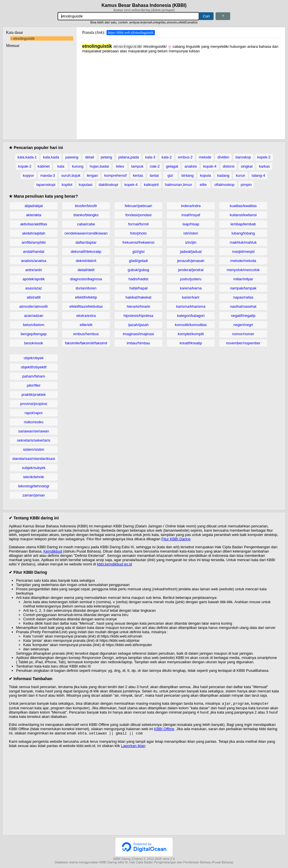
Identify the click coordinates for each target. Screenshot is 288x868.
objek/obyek (34, 358)
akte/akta (34, 215)
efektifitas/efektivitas (86, 306)
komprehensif (115, 175)
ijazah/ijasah (139, 325)
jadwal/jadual (191, 252)
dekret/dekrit (86, 261)
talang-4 (258, 175)
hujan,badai (99, 166)
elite (203, 185)
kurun (241, 175)
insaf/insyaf (191, 215)
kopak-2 (25, 166)
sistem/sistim (33, 449)
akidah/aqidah (34, 233)
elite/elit (86, 325)
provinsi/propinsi (34, 404)
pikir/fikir (34, 385)
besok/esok (34, 343)
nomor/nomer (243, 334)
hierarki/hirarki (139, 306)
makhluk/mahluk (243, 242)
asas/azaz (34, 288)
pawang (72, 157)
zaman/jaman (33, 495)
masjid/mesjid (243, 252)
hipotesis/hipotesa (138, 316)
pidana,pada (129, 157)
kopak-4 (210, 166)
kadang (223, 175)
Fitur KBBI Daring (176, 539)
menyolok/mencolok (243, 270)
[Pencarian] (128, 16)
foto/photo (139, 233)
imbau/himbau (139, 343)
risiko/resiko (34, 422)
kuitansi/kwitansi (243, 215)
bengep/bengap (33, 334)
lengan (92, 175)
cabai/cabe (86, 224)
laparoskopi (46, 185)
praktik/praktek (34, 395)
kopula (205, 175)
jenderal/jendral (191, 270)
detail (89, 157)
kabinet (44, 166)
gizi (170, 175)
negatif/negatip (243, 316)
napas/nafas (243, 297)
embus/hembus (86, 334)
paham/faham (34, 376)
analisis (191, 166)
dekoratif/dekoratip (86, 252)
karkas (264, 166)
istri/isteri (191, 233)
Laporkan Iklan (133, 747)
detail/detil (86, 270)
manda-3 (48, 175)
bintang (188, 175)
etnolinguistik (24, 38)
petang (106, 157)
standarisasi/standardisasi (34, 459)
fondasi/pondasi (138, 215)
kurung (78, 166)
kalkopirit (151, 185)
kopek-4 (131, 185)
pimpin (246, 185)
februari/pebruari (138, 206)
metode (205, 157)
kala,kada (51, 157)
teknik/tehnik (33, 477)
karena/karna (191, 288)
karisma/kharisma (191, 306)
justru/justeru (191, 279)
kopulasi (86, 185)
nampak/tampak (243, 288)
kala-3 (150, 157)
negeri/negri (243, 325)
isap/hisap (191, 224)
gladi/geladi (139, 261)
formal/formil (139, 224)
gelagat (172, 166)
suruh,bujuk (71, 175)
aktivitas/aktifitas (34, 224)
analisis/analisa (33, 261)
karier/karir (191, 297)
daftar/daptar (86, 242)
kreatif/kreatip (191, 343)
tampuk (137, 166)
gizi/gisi (138, 252)
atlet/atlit (33, 297)
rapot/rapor (34, 413)
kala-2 (166, 157)
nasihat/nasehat (243, 306)
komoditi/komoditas (191, 325)
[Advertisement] (181, 93)
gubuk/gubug (138, 270)
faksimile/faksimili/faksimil (86, 343)
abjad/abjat (34, 206)
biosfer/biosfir (86, 206)
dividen (223, 157)
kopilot (67, 185)
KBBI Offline (164, 729)
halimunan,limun (178, 185)
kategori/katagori (191, 316)
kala (61, 166)
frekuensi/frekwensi (138, 242)
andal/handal (33, 252)
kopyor (28, 175)
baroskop (243, 157)
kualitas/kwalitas (243, 206)
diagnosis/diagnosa (86, 279)
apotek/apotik (34, 279)
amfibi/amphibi (34, 242)
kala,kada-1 (27, 157)
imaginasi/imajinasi (138, 334)
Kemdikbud (53, 551)
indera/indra (191, 206)
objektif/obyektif (34, 367)
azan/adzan (34, 316)
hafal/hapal (139, 288)
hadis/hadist (138, 279)
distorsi (229, 166)
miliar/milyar (243, 279)
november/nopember (243, 343)
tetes (120, 166)
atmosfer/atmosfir (33, 306)
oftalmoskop (224, 185)
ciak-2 (155, 166)
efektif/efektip (86, 297)
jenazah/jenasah (191, 261)
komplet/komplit (191, 334)
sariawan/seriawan (34, 431)
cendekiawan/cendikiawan (86, 233)
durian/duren (86, 288)
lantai (154, 175)
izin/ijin (191, 242)
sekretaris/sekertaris (33, 440)
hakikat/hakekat (138, 297)
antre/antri (34, 270)
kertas (138, 175)
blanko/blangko (86, 215)
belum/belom (33, 325)
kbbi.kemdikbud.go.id (115, 564)
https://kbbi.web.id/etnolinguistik (131, 33)
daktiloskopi (109, 185)
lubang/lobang (243, 233)
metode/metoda (243, 261)
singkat (247, 166)
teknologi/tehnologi (33, 486)
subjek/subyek (33, 468)
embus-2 (185, 157)
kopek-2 (264, 157)
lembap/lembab (243, 224)
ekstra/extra (86, 316)
